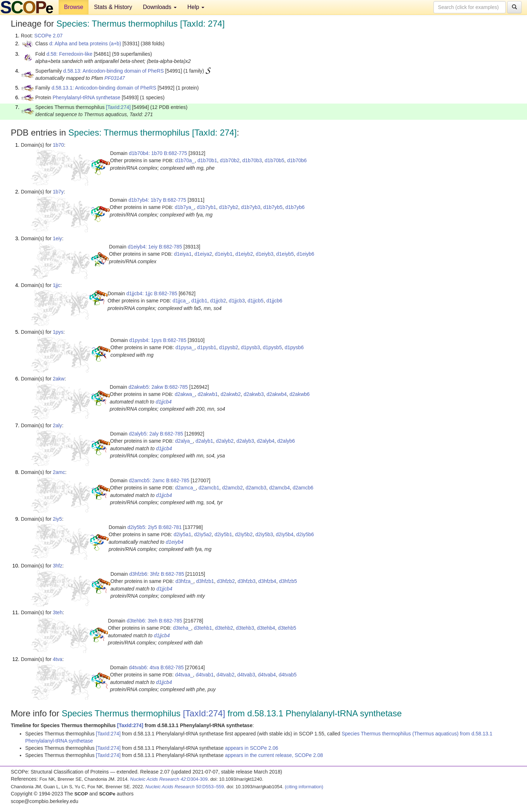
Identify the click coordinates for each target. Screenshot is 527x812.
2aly (58, 425)
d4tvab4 (267, 675)
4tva (58, 659)
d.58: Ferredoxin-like (69, 54)
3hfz (58, 566)
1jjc (57, 285)
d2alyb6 (286, 441)
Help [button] (196, 7)
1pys (58, 332)
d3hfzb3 (246, 581)
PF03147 (115, 78)
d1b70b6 (297, 160)
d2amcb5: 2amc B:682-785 (159, 480)
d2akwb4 (277, 394)
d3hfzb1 (205, 581)
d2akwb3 (254, 394)
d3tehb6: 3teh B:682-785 (154, 621)
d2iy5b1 (223, 534)
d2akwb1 (208, 394)
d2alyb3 (245, 441)
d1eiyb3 (265, 254)
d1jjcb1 (199, 301)
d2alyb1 (204, 441)
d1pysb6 (294, 347)
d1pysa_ (185, 347)
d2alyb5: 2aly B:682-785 (156, 434)
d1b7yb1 (206, 207)
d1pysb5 (272, 347)
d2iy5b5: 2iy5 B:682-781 (155, 527)
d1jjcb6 (274, 301)
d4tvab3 (246, 675)
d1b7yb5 (273, 207)
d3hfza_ (185, 581)
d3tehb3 (245, 628)
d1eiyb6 (306, 254)
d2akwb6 (300, 394)
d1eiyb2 (244, 254)
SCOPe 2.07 (48, 36)
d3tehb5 (287, 628)
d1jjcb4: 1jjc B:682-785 (152, 293)
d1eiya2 (203, 254)
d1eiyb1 (224, 254)
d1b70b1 (207, 160)
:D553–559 (185, 787)
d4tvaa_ (184, 675)
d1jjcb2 (218, 301)
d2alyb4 (266, 441)
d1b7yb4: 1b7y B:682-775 (157, 200)
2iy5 (58, 519)
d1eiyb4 (175, 542)
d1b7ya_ (185, 207)
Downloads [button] (160, 7)
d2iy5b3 (264, 534)
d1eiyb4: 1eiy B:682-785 (155, 247)
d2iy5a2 (203, 534)
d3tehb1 (203, 628)
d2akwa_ (185, 394)
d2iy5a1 (183, 534)
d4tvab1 (205, 675)
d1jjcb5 (255, 301)
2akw (59, 379)
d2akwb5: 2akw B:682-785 (158, 387)
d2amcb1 (209, 488)
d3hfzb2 (226, 581)
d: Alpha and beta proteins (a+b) (85, 44)
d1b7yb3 (251, 207)
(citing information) (304, 787)
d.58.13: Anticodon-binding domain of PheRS (113, 71)
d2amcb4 (280, 488)
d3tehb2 (224, 628)
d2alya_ (184, 441)
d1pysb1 (207, 347)
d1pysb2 (229, 347)
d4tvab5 (288, 675)
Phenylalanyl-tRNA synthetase (86, 97)
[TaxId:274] (119, 107)
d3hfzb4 (267, 581)
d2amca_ (186, 488)
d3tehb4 (266, 628)
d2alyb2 (225, 441)
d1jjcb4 (164, 402)
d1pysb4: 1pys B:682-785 (158, 340)
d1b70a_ (185, 160)
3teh (58, 612)
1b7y (58, 192)
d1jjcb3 (237, 301)
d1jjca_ (181, 301)
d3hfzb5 (288, 581)
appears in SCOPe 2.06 (251, 748)
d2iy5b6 (305, 534)
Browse (74, 7)
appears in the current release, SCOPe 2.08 (274, 755)
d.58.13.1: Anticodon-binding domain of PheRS (104, 88)
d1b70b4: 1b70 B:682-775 (158, 153)
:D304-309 (169, 779)
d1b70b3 (252, 160)
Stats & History (113, 7)
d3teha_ (182, 628)
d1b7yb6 (295, 207)
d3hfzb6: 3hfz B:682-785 (157, 574)
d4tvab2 (226, 675)
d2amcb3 (256, 488)
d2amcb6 (303, 488)
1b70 (58, 145)
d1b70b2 (230, 160)
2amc (59, 472)
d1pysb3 (251, 347)
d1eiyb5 (285, 254)
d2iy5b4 (285, 534)
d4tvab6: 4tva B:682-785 (156, 667)
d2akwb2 (231, 394)
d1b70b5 (275, 160)
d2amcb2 (232, 488)
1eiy (58, 238)
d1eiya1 (183, 254)
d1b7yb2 (229, 207)
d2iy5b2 (244, 534)
